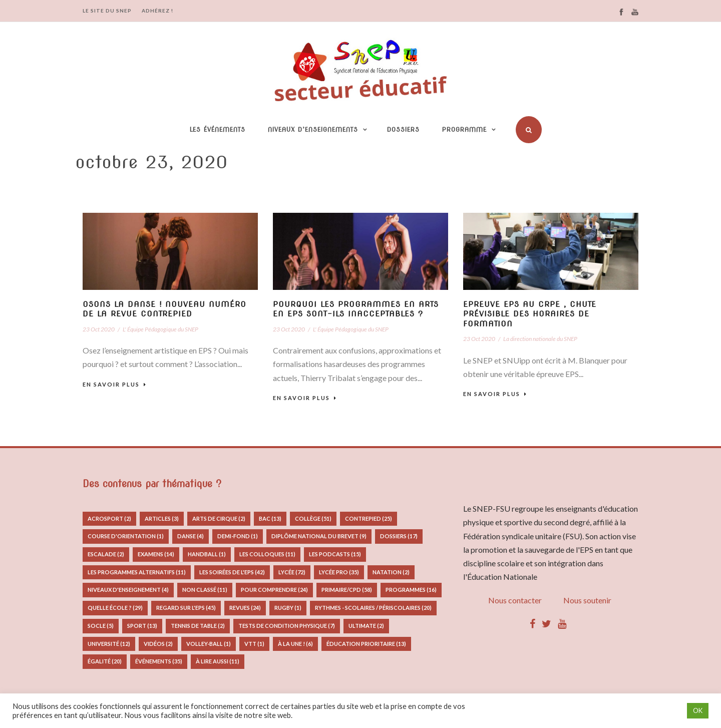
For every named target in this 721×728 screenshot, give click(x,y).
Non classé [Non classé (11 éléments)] (205, 590)
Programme (464, 129)
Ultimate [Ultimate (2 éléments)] (366, 626)
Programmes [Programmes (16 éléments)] (411, 590)
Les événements (218, 129)
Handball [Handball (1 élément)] (207, 554)
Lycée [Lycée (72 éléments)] (292, 572)
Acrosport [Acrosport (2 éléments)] (109, 518)
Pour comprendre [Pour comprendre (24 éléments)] (274, 590)
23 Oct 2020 (99, 329)
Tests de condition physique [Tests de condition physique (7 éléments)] (287, 626)
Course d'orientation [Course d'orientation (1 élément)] (126, 536)
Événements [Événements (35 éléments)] (159, 661)
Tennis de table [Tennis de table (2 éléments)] (198, 626)
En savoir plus (115, 384)
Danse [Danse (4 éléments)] (191, 536)
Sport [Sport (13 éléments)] (142, 626)
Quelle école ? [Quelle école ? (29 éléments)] (115, 608)
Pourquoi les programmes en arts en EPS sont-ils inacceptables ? (356, 309)
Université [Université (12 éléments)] (109, 644)
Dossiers (403, 129)
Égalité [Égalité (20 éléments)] (105, 661)
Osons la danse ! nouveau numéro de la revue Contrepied (164, 309)
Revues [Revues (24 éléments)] (245, 608)
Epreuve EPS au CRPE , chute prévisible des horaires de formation (530, 314)
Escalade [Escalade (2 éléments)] (106, 554)
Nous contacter (515, 600)
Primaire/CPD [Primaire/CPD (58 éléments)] (347, 590)
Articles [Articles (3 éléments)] (162, 518)
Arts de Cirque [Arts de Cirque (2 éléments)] (219, 518)
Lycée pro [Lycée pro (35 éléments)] (339, 572)
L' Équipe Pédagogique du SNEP (160, 329)
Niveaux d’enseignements (313, 129)
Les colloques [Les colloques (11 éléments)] (267, 554)
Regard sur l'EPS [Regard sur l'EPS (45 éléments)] (186, 608)
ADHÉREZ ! (157, 11)
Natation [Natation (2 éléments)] (391, 572)
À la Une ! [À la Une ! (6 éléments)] (295, 644)
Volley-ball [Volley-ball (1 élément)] (209, 644)
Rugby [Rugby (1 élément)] (288, 608)
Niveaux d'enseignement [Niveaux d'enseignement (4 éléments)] (128, 590)
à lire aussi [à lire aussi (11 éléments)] (218, 661)
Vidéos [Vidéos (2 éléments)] (158, 644)
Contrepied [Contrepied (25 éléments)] (369, 518)
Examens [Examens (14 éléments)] (156, 554)
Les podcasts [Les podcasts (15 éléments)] (335, 554)
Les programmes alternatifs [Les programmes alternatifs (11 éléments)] (137, 572)
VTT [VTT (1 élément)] (254, 644)
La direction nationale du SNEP (540, 339)
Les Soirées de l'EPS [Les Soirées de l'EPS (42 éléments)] (232, 572)
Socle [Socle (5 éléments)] (101, 626)
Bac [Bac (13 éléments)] (270, 518)
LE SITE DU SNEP (107, 11)
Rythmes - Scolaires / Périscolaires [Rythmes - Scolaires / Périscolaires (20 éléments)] (373, 608)
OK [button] (698, 710)
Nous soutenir (587, 600)
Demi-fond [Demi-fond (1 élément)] (238, 536)
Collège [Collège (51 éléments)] (313, 518)
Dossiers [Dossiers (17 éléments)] (399, 536)
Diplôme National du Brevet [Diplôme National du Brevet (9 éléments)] (319, 536)
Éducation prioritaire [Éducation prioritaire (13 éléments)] (366, 644)
